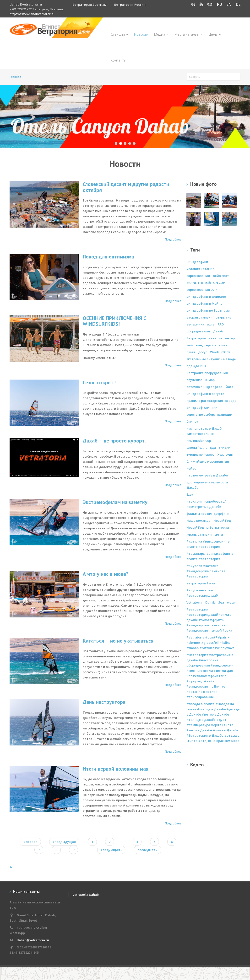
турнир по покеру (200, 454)
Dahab (210, 602)
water (232, 602)
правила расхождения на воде (211, 401)
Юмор (210, 380)
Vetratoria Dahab (86, 895)
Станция (120, 34)
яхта (211, 324)
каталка (215, 338)
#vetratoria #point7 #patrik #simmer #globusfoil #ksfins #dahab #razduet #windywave (210, 643)
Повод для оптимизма (108, 257)
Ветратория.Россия (130, 5)
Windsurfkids (220, 352)
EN (229, 4)
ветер (230, 338)
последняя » (148, 850)
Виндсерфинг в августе (205, 394)
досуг (203, 352)
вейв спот (221, 276)
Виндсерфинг (197, 262)
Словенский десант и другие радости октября (126, 187)
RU (220, 4)
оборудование (198, 331)
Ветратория (196, 338)
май (190, 345)
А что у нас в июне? (106, 574)
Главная (15, 77)
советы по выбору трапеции (209, 414)
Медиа (161, 34)
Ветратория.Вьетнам (90, 5)
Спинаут (193, 421)
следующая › (111, 850)
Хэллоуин (225, 454)
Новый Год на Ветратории (208, 527)
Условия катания (200, 269)
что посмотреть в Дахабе (207, 475)
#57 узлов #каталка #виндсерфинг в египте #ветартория (206, 571)
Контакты (118, 60)
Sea (221, 602)
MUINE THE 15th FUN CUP (206, 283)
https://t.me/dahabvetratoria (32, 14)
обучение (194, 380)
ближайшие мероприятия (208, 461)
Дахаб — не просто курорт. (114, 441)
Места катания (189, 34)
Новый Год (222, 521)
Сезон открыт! (99, 382)
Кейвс (191, 468)
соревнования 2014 (202, 290)
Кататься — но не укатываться (118, 641)
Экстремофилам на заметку (115, 502)
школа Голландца (201, 448)
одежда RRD (196, 366)
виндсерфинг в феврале (206, 297)
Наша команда (198, 521)
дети (219, 534)
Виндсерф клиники (202, 408)
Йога (229, 387)
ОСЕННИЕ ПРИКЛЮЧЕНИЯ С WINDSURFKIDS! (114, 321)
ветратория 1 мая (201, 583)
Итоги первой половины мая (116, 769)
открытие (224, 317)
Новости (141, 34)
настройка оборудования (207, 373)
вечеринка (195, 324)
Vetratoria (194, 602)
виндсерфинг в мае (212, 345)
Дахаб (218, 331)
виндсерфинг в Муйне (204, 303)
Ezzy (190, 494)
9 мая (191, 352)
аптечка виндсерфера (204, 387)
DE (238, 4)
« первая (30, 842)
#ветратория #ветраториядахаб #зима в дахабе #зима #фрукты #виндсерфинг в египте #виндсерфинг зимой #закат (210, 620)
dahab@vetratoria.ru (26, 4)
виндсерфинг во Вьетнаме (208, 310)
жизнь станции (199, 534)
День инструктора (104, 702)
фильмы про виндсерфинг (208, 514)
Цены (215, 34)
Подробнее (173, 239)
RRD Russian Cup (199, 441)
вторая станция (199, 317)
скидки (225, 448)
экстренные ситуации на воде (211, 359)
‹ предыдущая (64, 842)
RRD (221, 324)
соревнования (198, 276)
